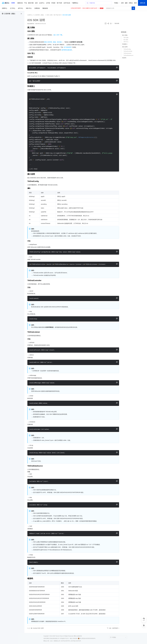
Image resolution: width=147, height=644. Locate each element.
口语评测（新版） (10, 14)
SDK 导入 (126, 42)
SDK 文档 (49, 15)
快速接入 (125, 44)
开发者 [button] (53, 3)
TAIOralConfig (127, 49)
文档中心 (4, 8)
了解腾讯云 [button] (75, 3)
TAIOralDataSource (128, 55)
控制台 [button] (131, 3)
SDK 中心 (29, 8)
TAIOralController (128, 51)
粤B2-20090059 (74, 638)
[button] (13, 3)
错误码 (124, 58)
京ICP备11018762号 (76, 641)
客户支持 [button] (59, 3)
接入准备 (125, 35)
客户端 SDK (57, 15)
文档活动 (37, 8)
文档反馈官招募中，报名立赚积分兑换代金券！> (87, 8)
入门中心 (13, 8)
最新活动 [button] (20, 3)
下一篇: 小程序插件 (112, 628)
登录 (135, 3)
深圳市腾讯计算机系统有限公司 (51, 638)
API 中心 (21, 8)
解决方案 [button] (31, 3)
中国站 (116, 3)
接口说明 (125, 47)
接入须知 (126, 40)
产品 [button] (25, 3)
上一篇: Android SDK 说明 (36, 628)
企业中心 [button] (42, 3)
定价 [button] (36, 3)
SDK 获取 (126, 38)
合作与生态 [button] (67, 3)
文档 (122, 3)
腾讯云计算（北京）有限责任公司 (52, 641)
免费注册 (142, 3)
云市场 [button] (48, 3)
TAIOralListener (127, 53)
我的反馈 (45, 8)
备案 (126, 3)
